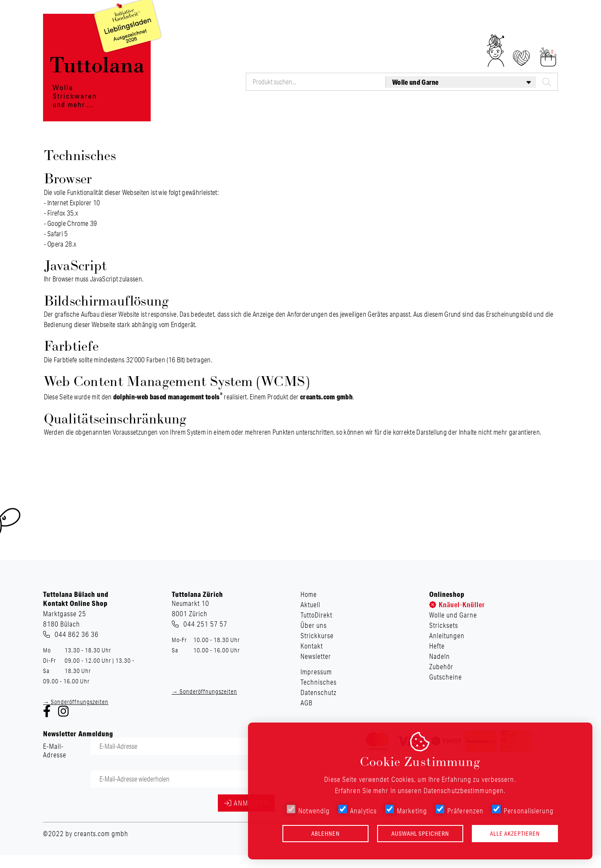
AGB (307, 703)
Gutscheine (533, 114)
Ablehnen (325, 834)
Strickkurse (467, 25)
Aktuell (348, 25)
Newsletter (544, 25)
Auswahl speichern (420, 834)
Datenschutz (319, 692)
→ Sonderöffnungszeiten (76, 702)
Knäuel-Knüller (198, 114)
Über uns (425, 25)
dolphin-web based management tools (168, 397)
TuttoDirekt (385, 25)
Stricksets (321, 114)
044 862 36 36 (77, 634)
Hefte (414, 114)
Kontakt (506, 25)
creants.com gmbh (326, 397)
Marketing (406, 810)
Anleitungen (371, 114)
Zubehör (487, 114)
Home (317, 25)
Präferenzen (460, 810)
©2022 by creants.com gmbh (86, 834)
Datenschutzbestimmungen (464, 791)
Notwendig (308, 810)
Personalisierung (523, 810)
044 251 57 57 (205, 624)
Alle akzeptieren (515, 834)
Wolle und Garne (264, 114)
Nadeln (448, 114)
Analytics (358, 810)
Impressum (316, 672)
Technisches (319, 682)
